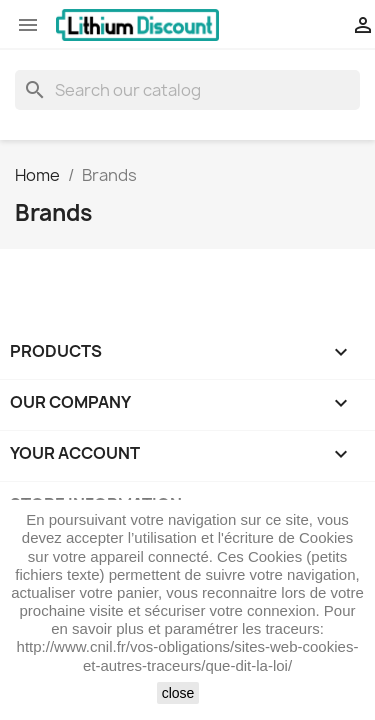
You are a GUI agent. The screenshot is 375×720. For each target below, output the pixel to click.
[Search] (187, 90)
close (178, 693)
